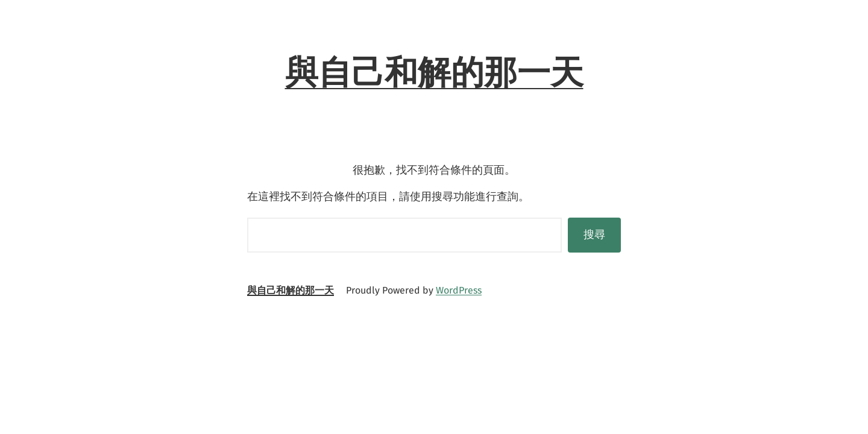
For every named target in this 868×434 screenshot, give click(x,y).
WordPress (459, 290)
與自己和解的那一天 (434, 72)
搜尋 (594, 234)
